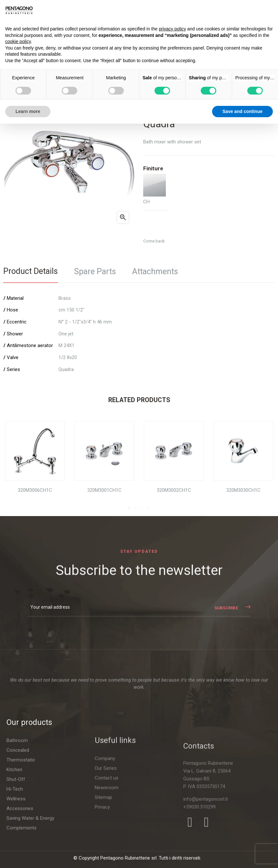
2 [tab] (136, 508)
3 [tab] (142, 508)
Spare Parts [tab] (95, 271)
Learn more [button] (28, 111)
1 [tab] (129, 508)
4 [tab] (149, 508)
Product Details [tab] (31, 271)
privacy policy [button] (172, 29)
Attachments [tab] (155, 271)
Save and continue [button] (242, 111)
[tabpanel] (35, 462)
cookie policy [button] (18, 41)
